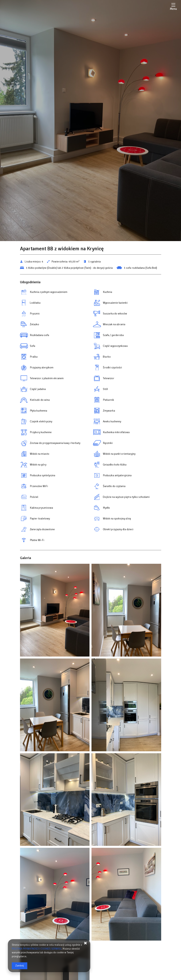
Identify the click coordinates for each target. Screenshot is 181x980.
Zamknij (20, 966)
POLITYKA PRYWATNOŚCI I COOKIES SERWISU (37, 949)
